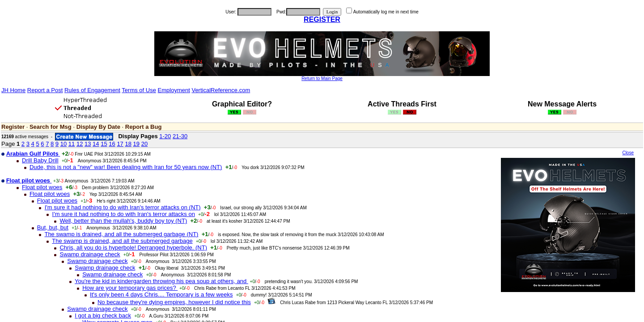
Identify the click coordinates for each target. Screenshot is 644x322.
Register (13, 127)
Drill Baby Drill (40, 160)
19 (136, 144)
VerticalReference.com (221, 90)
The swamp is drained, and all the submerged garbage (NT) (121, 234)
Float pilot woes (42, 187)
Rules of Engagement (92, 90)
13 (88, 144)
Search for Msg (51, 127)
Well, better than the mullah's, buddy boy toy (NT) (123, 221)
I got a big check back (103, 316)
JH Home (13, 90)
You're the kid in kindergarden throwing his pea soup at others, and (161, 281)
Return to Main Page (322, 78)
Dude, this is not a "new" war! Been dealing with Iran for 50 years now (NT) (126, 167)
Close (628, 153)
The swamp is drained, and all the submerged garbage (122, 241)
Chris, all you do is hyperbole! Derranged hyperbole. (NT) (133, 248)
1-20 (165, 136)
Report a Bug (144, 127)
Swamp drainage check (90, 254)
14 (96, 144)
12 (80, 144)
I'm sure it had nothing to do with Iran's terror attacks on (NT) (123, 207)
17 (120, 144)
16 (112, 144)
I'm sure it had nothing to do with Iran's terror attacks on (124, 214)
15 (104, 144)
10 (64, 144)
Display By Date (98, 127)
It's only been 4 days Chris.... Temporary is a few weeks (161, 294)
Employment (174, 90)
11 (72, 144)
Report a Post (45, 90)
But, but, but (53, 227)
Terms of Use (139, 90)
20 (144, 144)
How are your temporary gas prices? (130, 288)
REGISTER (322, 19)
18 (128, 144)
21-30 (180, 136)
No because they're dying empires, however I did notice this (174, 302)
